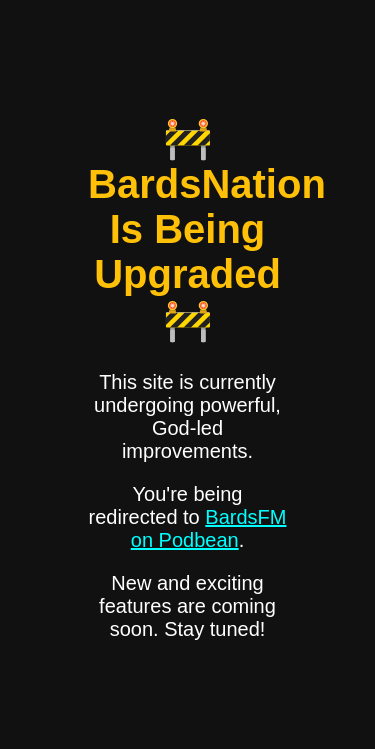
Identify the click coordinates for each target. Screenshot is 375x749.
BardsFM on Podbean (209, 528)
